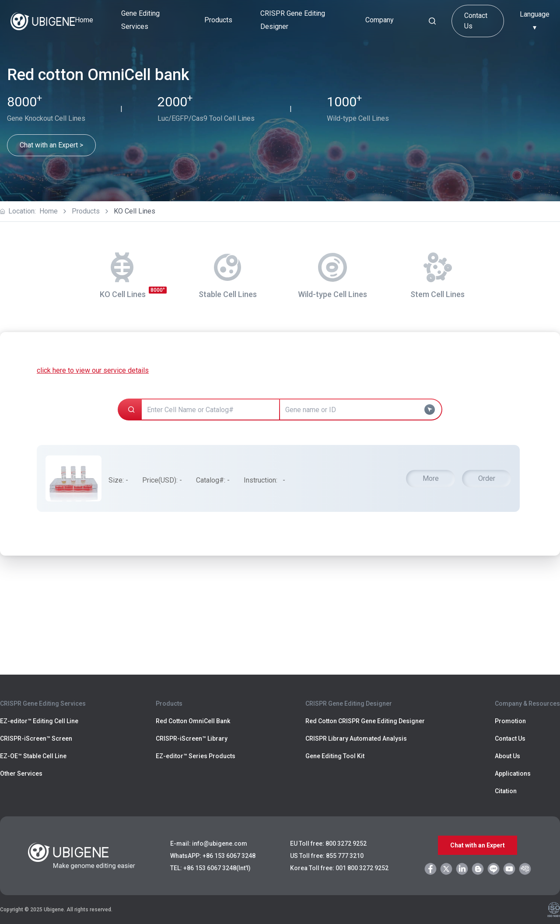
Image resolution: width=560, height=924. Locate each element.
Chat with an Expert (478, 845)
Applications (513, 773)
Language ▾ (535, 21)
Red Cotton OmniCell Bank (193, 721)
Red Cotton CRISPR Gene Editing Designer (365, 721)
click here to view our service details (93, 370)
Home (84, 20)
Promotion (510, 721)
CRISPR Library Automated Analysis (356, 738)
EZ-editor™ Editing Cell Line (39, 721)
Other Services (21, 773)
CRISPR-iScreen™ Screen (36, 738)
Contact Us (476, 21)
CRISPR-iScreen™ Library (192, 738)
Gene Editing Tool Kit (335, 756)
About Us (507, 756)
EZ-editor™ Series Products (196, 756)
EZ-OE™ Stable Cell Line (33, 756)
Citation (506, 791)
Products (86, 211)
